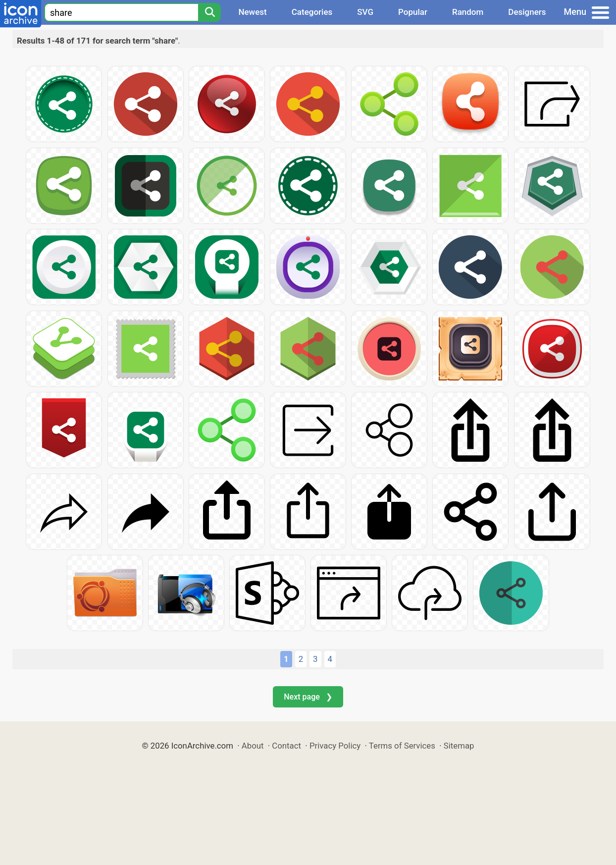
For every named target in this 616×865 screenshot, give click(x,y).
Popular (413, 12)
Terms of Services (402, 746)
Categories (312, 12)
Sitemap (459, 746)
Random (468, 12)
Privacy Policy (335, 746)
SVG (365, 12)
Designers (527, 12)
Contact (286, 746)
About (253, 746)
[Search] (209, 12)
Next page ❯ (308, 697)
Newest (252, 12)
